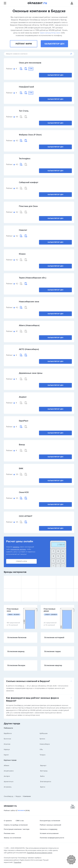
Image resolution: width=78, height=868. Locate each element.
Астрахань (8, 787)
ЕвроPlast (24, 421)
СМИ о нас (20, 821)
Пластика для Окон (28, 206)
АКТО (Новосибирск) (29, 349)
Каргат (6, 755)
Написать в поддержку (49, 829)
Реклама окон (9, 833)
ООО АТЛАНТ (26, 516)
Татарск (43, 755)
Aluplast (23, 397)
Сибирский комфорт (29, 182)
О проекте (8, 821)
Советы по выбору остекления (16, 825)
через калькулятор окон (50, 33)
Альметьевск (9, 771)
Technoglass (25, 159)
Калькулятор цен (54, 44)
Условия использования (49, 833)
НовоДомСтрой (26, 87)
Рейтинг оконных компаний (50, 825)
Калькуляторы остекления (50, 821)
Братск (43, 787)
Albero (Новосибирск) (29, 325)
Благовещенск (46, 782)
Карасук (7, 749)
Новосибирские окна (29, 302)
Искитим (7, 744)
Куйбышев (44, 733)
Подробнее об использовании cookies (39, 853)
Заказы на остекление (12, 838)
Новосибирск (45, 744)
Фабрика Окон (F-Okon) (30, 135)
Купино (42, 739)
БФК (21, 468)
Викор (22, 445)
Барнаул (43, 765)
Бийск (42, 776)
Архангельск (9, 782)
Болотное (7, 739)
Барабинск (8, 733)
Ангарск (7, 776)
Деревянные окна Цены (31, 373)
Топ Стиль (24, 111)
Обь (41, 749)
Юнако (22, 254)
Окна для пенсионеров (30, 63)
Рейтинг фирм (24, 44)
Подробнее (17, 862)
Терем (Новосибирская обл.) (33, 278)
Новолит (23, 230)
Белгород (44, 771)
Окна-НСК (24, 492)
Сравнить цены (21, 561)
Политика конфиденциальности (52, 838)
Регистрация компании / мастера (17, 829)
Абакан (6, 765)
